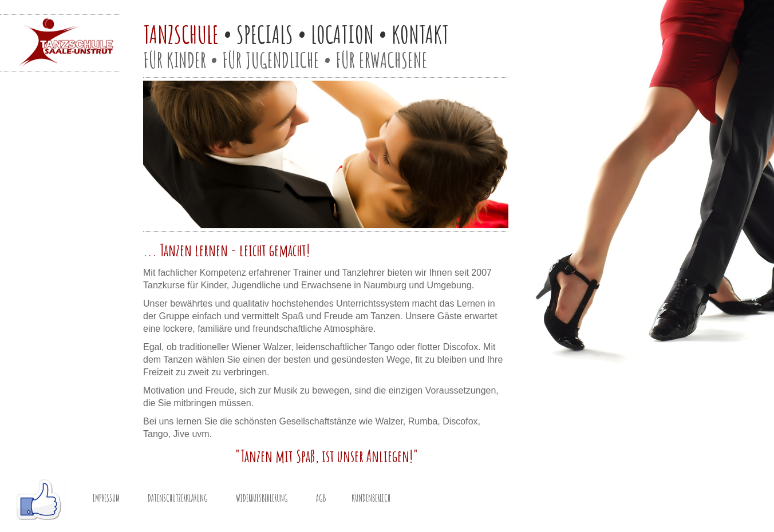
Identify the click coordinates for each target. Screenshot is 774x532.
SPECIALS (265, 34)
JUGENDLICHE (283, 60)
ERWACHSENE (393, 60)
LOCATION (342, 34)
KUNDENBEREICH (371, 498)
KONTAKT (420, 34)
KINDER (186, 60)
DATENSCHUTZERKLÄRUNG (178, 498)
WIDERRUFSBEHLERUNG (262, 498)
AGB (321, 498)
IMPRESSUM (106, 498)
